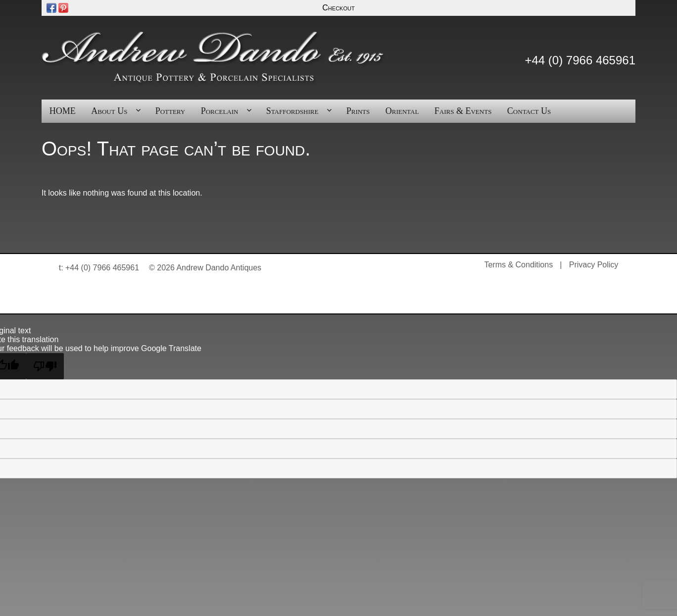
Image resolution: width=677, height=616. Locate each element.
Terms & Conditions (518, 265)
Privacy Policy (594, 265)
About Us (109, 111)
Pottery (170, 111)
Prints (358, 111)
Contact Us (529, 111)
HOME (63, 111)
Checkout (338, 8)
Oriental (402, 111)
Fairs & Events (463, 111)
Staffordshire (292, 111)
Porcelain (220, 111)
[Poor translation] (45, 366)
